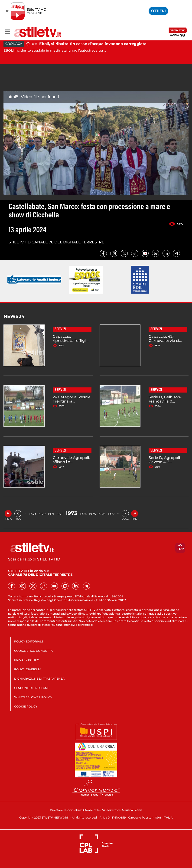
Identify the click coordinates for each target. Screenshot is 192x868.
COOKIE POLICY (26, 706)
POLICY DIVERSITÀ (28, 669)
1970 (42, 514)
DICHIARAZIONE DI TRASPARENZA (39, 679)
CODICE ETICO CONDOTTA (33, 651)
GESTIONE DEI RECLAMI (31, 688)
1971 (51, 514)
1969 (32, 514)
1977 (111, 514)
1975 (92, 514)
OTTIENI (158, 11)
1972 (60, 514)
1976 (102, 514)
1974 (83, 514)
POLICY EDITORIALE (29, 641)
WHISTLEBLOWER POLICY (33, 697)
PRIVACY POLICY (27, 660)
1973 (72, 513)
